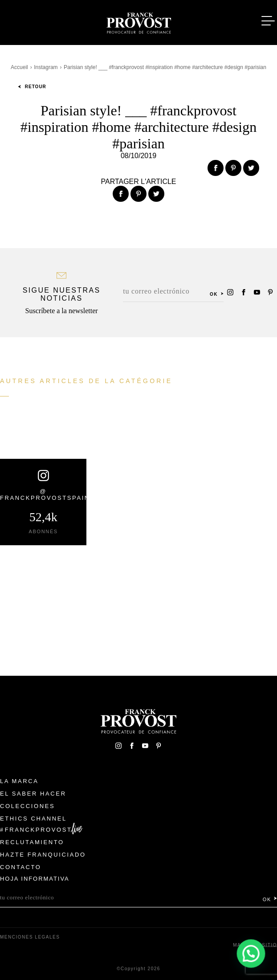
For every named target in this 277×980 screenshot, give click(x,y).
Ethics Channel (33, 819)
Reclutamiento (32, 842)
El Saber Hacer (33, 794)
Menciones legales (30, 937)
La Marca (19, 781)
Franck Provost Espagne (138, 21)
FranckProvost (39, 830)
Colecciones (27, 806)
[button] (251, 954)
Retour (32, 87)
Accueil (19, 67)
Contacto (21, 867)
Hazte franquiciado (43, 855)
